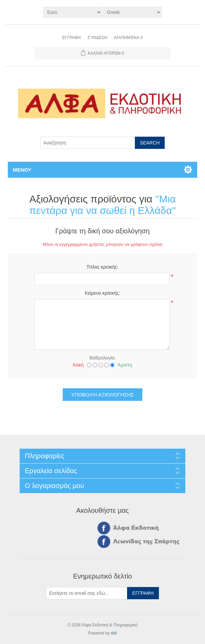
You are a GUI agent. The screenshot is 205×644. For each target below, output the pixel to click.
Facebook (103, 528)
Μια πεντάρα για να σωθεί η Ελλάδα (102, 205)
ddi (114, 633)
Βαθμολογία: (102, 358)
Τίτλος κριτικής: (102, 267)
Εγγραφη (71, 38)
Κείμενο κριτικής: (103, 293)
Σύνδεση (97, 38)
